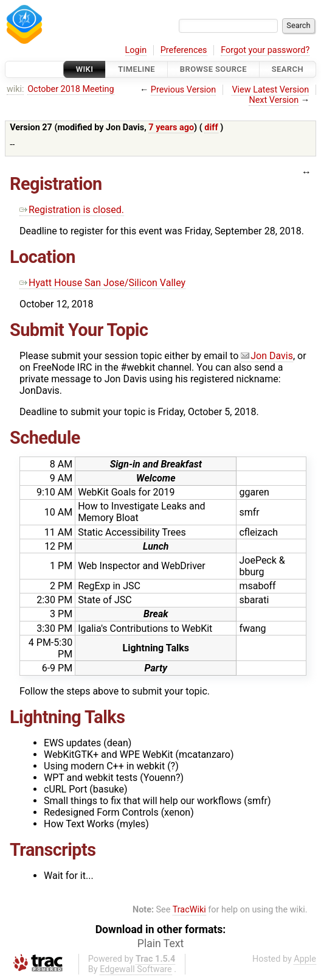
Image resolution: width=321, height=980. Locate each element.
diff (211, 128)
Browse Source (213, 69)
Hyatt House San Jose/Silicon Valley (102, 283)
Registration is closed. (72, 210)
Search (288, 69)
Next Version (274, 100)
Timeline (136, 69)
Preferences (184, 50)
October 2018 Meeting (71, 89)
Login (136, 50)
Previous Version (183, 90)
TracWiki (189, 910)
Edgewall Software (136, 969)
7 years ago (171, 128)
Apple (305, 959)
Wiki (85, 69)
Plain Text (160, 943)
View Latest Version (270, 90)
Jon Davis (267, 356)
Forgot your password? (265, 50)
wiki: (16, 89)
